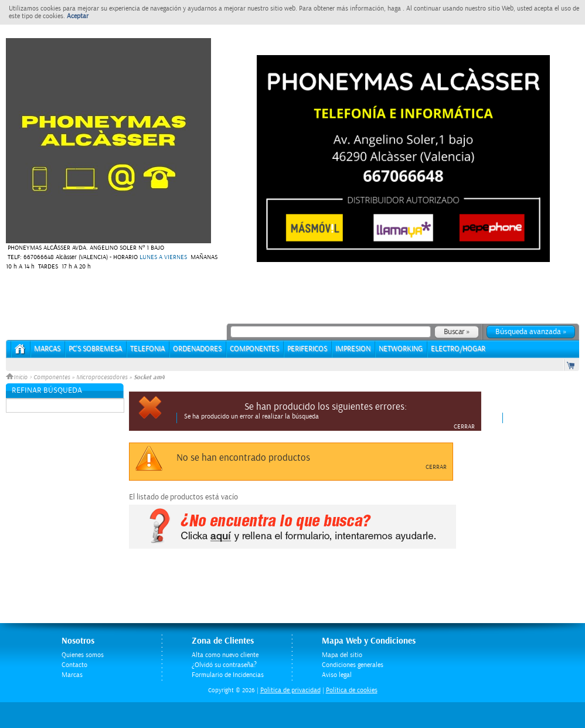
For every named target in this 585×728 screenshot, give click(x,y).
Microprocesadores (102, 377)
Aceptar (78, 16)
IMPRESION (353, 349)
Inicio (18, 377)
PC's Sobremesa (95, 349)
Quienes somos (83, 655)
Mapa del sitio (342, 655)
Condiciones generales (353, 665)
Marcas (47, 349)
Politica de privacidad (290, 690)
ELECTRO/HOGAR (458, 349)
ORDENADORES (197, 349)
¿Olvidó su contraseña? (224, 665)
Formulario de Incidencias (228, 675)
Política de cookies (352, 690)
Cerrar (464, 427)
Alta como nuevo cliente (225, 655)
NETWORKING (401, 349)
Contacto (74, 665)
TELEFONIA (147, 349)
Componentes (52, 377)
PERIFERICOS (307, 349)
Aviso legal (337, 675)
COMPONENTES (254, 349)
